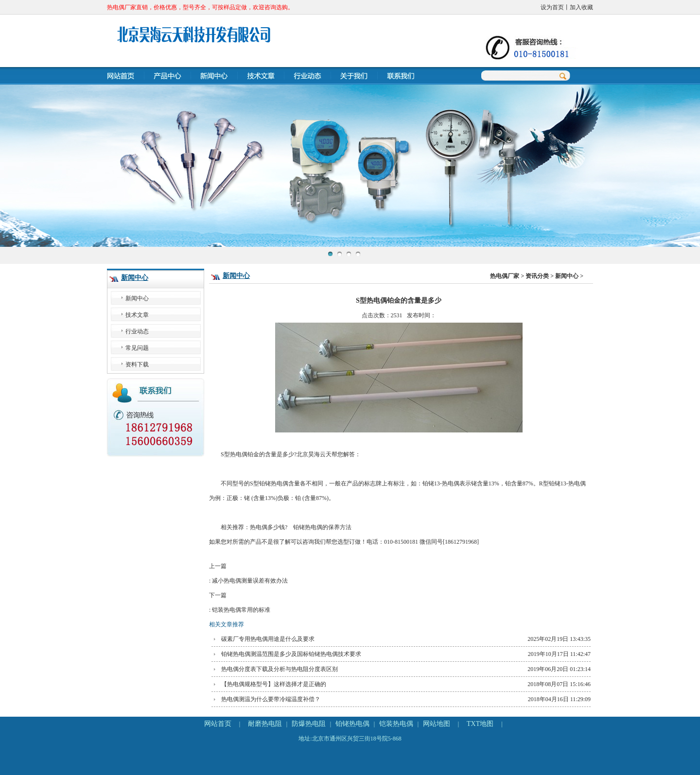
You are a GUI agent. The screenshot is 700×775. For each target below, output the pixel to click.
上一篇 (399, 575)
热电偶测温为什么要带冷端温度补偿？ (271, 699)
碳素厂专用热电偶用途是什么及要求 (268, 639)
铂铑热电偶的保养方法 (322, 527)
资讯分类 (537, 276)
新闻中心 (135, 278)
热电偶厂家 (505, 276)
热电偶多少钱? (269, 527)
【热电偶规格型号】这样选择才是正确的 (274, 684)
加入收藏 (581, 7)
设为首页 (552, 7)
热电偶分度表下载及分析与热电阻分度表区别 (280, 669)
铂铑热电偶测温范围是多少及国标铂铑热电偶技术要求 (291, 654)
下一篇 (399, 604)
